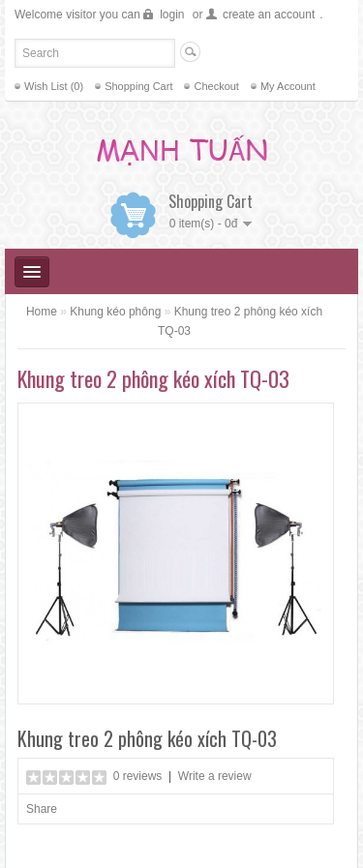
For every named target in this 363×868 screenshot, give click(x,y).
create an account (269, 15)
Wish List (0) (54, 86)
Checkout (216, 86)
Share (42, 809)
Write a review (215, 776)
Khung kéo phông (115, 312)
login (172, 15)
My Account (288, 86)
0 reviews (138, 776)
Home (42, 312)
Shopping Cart (138, 86)
